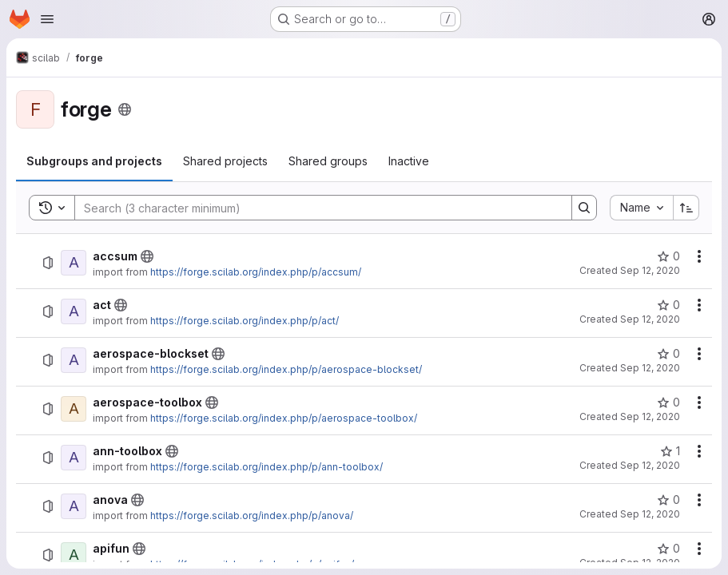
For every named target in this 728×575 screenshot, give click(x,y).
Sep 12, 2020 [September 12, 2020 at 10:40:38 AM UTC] (650, 514)
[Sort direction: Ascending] (686, 208)
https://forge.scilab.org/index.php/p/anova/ (252, 516)
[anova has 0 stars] (668, 500)
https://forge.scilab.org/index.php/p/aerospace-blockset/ (286, 369)
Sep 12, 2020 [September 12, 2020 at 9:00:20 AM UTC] (650, 319)
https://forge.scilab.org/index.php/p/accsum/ (256, 272)
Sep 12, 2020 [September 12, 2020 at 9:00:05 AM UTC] (650, 465)
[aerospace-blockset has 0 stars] (668, 354)
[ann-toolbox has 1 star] (670, 451)
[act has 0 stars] (668, 305)
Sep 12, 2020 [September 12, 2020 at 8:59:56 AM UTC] (650, 416)
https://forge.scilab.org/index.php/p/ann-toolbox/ (267, 467)
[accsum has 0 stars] (668, 256)
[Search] (315, 208)
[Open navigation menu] (47, 19)
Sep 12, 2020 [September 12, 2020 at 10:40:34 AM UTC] (650, 270)
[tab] (94, 161)
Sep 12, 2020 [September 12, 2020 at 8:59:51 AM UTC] (650, 368)
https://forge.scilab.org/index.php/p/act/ (245, 321)
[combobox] (641, 208)
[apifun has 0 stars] (668, 549)
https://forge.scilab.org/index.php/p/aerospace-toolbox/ (284, 418)
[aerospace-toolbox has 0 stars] (668, 402)
